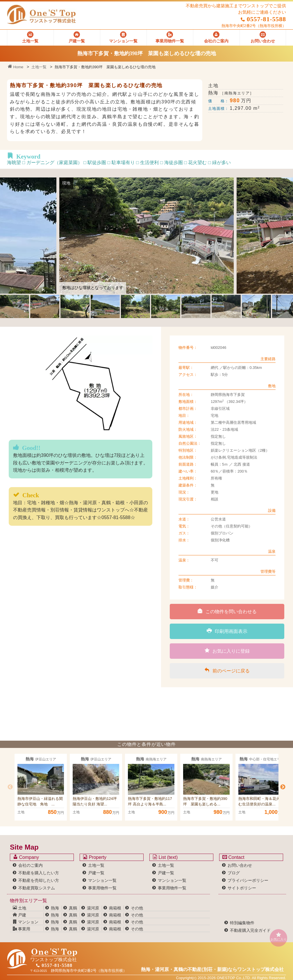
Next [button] (283, 787)
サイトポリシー (242, 888)
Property (95, 857)
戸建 (19, 915)
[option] (41, 787)
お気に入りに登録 (227, 651)
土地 (19, 908)
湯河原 (93, 908)
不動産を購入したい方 (39, 873)
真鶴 (73, 908)
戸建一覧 (96, 873)
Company (26, 857)
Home (16, 67)
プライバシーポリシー (248, 880)
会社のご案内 (31, 865)
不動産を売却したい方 (39, 880)
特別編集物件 (242, 923)
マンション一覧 (102, 880)
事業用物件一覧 (102, 888)
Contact (233, 857)
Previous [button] (10, 787)
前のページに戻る (227, 670)
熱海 (55, 908)
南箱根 (115, 908)
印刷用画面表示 (227, 631)
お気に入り (278, 937)
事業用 (22, 929)
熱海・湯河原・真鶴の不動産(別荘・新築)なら (212, 969)
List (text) (165, 857)
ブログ (234, 873)
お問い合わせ (240, 865)
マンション (26, 922)
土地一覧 (39, 67)
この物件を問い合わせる (227, 611)
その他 (137, 908)
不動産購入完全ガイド (250, 930)
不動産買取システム (37, 888)
